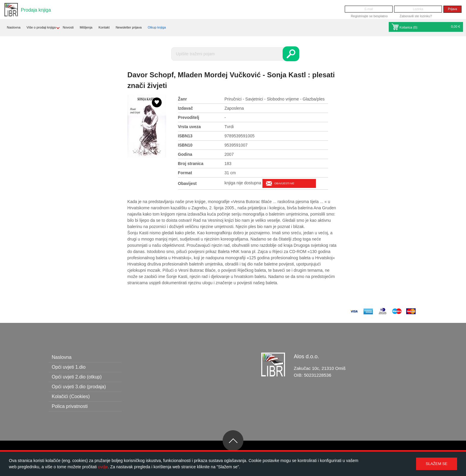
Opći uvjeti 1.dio (69, 367)
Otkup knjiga (157, 27)
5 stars (159, 151)
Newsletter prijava (129, 27)
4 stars (153, 151)
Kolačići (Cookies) (71, 396)
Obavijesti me (284, 183)
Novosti (68, 27)
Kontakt (104, 27)
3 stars (147, 151)
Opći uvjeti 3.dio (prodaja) (79, 387)
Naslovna (14, 27)
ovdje (103, 467)
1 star (135, 151)
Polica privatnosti (70, 406)
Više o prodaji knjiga (41, 27)
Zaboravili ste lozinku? (416, 16)
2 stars (141, 151)
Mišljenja (86, 27)
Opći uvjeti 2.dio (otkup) (77, 377)
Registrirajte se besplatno (369, 16)
